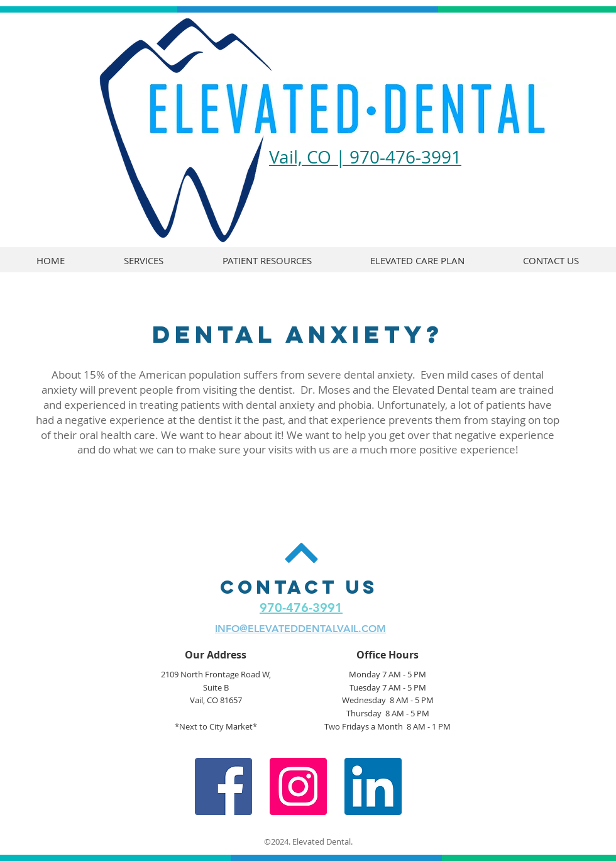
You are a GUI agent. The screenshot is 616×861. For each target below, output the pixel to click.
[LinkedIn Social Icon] (373, 786)
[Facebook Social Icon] (223, 786)
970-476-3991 (301, 608)
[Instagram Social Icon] (298, 786)
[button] (267, 260)
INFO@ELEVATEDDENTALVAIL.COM (300, 629)
